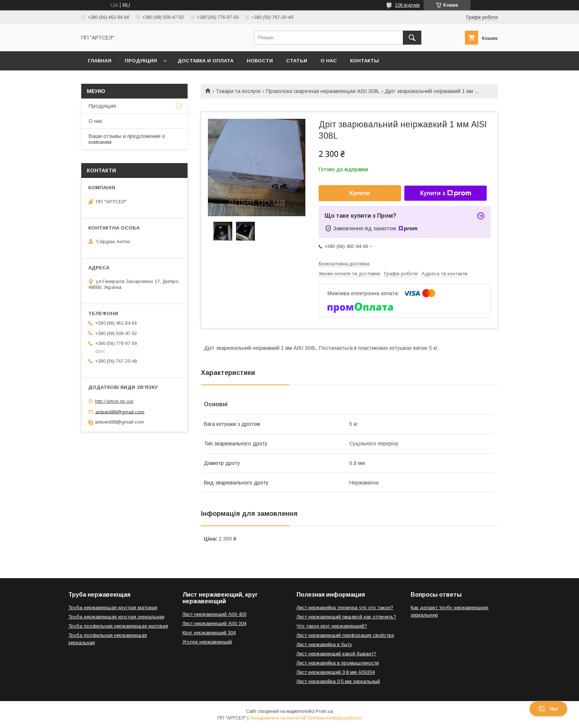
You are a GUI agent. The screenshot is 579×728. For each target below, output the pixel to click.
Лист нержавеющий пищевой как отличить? (346, 617)
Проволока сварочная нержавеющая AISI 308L (323, 91)
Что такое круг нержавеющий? (332, 626)
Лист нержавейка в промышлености (338, 663)
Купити (360, 193)
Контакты (364, 61)
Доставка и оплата (205, 61)
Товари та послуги (238, 91)
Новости (260, 61)
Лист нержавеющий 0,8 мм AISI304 (336, 672)
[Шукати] (412, 38)
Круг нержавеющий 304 (209, 633)
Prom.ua (324, 711)
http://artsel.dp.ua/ (114, 401)
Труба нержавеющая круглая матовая (113, 608)
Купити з (445, 193)
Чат (548, 709)
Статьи (297, 61)
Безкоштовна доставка (344, 264)
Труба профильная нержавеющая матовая (118, 626)
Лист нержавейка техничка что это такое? (345, 608)
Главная (100, 61)
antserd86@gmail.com (120, 412)
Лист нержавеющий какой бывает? (336, 654)
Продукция (141, 61)
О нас (329, 61)
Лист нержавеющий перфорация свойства (345, 635)
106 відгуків (407, 5)
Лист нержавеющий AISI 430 (214, 614)
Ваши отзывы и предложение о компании (127, 139)
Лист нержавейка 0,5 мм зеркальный (338, 681)
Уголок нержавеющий (207, 642)
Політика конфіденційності (334, 718)
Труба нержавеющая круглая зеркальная (116, 617)
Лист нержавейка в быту (324, 644)
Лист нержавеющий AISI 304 (214, 623)
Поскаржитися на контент (276, 718)
